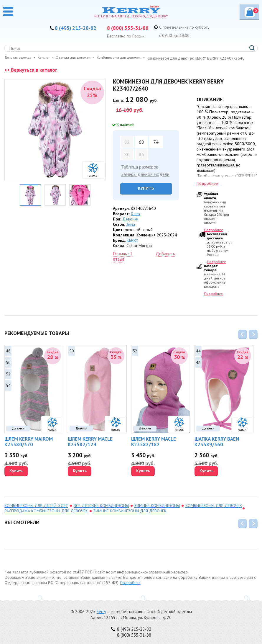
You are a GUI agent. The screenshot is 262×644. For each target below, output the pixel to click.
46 (198, 368)
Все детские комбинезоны (101, 511)
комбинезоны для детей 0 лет (36, 511)
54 (8, 391)
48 (8, 357)
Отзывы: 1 (123, 259)
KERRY (132, 246)
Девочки (130, 225)
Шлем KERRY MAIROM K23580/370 (29, 447)
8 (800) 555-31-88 (130, 28)
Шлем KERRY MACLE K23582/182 (154, 447)
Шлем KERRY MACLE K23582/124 (90, 447)
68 (141, 148)
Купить (146, 194)
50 (8, 368)
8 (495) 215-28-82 (73, 28)
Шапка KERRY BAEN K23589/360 (217, 447)
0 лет (136, 219)
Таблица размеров (140, 172)
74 (156, 148)
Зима (131, 230)
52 (8, 380)
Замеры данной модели (145, 180)
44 (198, 357)
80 (127, 160)
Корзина (252, 11)
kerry (101, 612)
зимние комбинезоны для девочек (130, 516)
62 (127, 148)
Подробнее (207, 189)
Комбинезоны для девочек (214, 511)
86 (141, 160)
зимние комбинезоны (157, 511)
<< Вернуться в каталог (32, 75)
